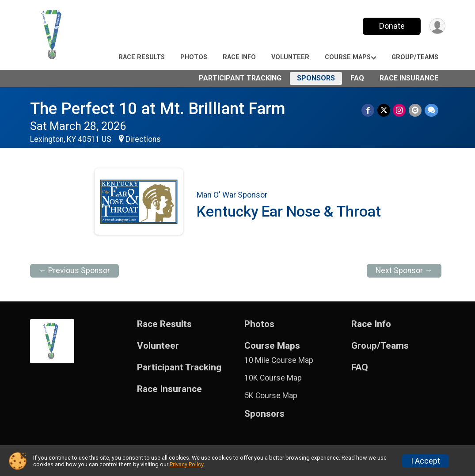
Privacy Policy (186, 464)
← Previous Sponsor (75, 270)
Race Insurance (409, 78)
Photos (194, 57)
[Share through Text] (431, 110)
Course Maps (348, 57)
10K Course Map (273, 378)
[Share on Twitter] (385, 110)
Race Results (142, 57)
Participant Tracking (240, 78)
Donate (391, 26)
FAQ (357, 78)
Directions (143, 139)
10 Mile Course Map (279, 360)
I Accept (426, 461)
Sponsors (316, 78)
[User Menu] (437, 26)
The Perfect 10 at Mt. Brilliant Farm (158, 109)
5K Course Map (271, 396)
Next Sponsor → (404, 270)
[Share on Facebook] (369, 110)
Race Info (239, 57)
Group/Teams (415, 57)
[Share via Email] (416, 110)
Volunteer (290, 57)
